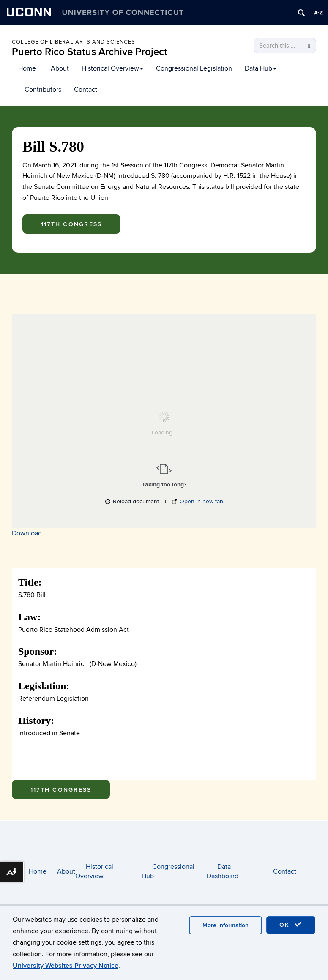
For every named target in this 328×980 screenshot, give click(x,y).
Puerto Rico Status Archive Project (90, 52)
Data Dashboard (223, 872)
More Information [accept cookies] (225, 925)
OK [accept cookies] (291, 925)
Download (27, 533)
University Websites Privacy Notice (66, 966)
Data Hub (261, 68)
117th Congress (71, 224)
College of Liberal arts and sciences (74, 42)
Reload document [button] (132, 501)
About (60, 68)
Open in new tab (198, 501)
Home (27, 68)
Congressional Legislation (194, 68)
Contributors (43, 90)
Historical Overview (112, 68)
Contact (86, 90)
